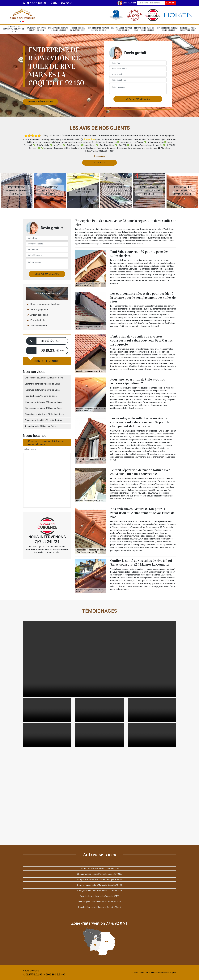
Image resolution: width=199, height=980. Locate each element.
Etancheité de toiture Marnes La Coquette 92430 (99, 907)
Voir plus (100, 163)
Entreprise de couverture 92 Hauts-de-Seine (14, 29)
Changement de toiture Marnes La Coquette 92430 (100, 891)
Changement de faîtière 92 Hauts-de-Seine (167, 29)
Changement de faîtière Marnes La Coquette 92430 (100, 874)
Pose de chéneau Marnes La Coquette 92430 (100, 896)
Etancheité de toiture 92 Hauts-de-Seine (37, 29)
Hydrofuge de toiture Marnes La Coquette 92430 (100, 902)
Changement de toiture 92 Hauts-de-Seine (98, 29)
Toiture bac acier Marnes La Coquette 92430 (100, 868)
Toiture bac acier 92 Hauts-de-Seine (188, 29)
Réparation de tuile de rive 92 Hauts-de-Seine (144, 29)
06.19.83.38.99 (62, 3)
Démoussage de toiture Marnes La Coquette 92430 (99, 885)
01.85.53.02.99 (34, 3)
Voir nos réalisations (40, 102)
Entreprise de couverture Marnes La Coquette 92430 (99, 879)
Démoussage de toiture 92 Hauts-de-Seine (121, 29)
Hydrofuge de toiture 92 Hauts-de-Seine (58, 29)
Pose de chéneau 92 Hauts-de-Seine (78, 29)
